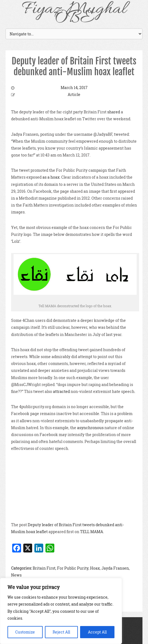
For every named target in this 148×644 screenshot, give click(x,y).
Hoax (95, 568)
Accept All (97, 632)
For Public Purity (73, 568)
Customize (25, 632)
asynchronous (90, 428)
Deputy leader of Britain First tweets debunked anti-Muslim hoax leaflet (74, 66)
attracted (61, 391)
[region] (61, 611)
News (16, 575)
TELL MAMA (92, 532)
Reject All (61, 632)
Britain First (44, 568)
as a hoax (51, 177)
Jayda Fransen (115, 568)
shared (114, 112)
